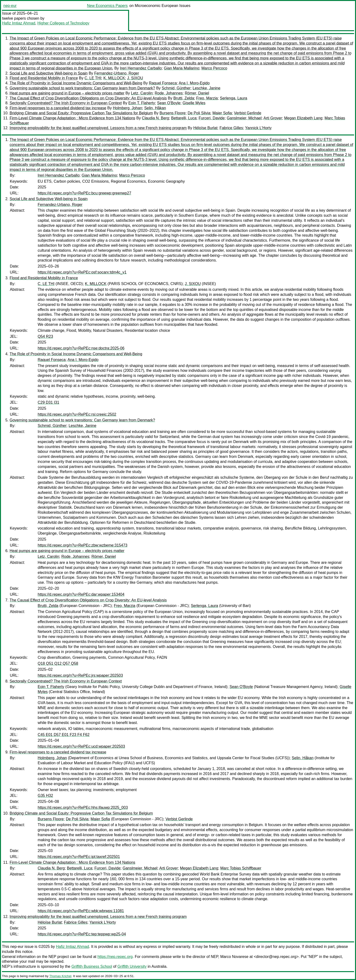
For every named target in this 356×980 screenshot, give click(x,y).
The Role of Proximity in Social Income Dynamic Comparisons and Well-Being (76, 83)
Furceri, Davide (212, 118)
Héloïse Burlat (205, 128)
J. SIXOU (135, 78)
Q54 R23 (45, 336)
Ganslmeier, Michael (244, 118)
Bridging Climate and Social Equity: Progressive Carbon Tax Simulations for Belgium (81, 113)
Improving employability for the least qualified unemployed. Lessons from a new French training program (98, 128)
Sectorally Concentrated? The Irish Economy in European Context (66, 103)
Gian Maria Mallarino (182, 68)
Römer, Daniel (197, 93)
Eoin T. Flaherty (142, 103)
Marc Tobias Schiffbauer (241, 868)
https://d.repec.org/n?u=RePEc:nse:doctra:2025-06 (81, 348)
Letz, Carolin (142, 93)
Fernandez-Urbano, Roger (117, 73)
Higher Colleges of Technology (63, 23)
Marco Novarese (234, 957)
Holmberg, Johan (127, 108)
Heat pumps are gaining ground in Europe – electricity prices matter (67, 93)
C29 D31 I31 (48, 402)
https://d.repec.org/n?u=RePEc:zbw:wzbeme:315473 (83, 545)
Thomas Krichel (60, 976)
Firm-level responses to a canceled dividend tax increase (58, 108)
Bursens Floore (173, 113)
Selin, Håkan (155, 108)
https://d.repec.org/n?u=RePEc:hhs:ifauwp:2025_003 (83, 808)
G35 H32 (45, 796)
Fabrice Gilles (231, 128)
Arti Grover (273, 118)
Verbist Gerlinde (248, 113)
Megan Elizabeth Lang (303, 118)
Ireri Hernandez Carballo (141, 68)
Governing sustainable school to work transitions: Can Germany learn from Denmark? (82, 88)
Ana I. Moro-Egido (194, 83)
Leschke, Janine (207, 88)
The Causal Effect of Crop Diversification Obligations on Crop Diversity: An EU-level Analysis (88, 98)
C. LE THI (93, 78)
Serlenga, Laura (234, 98)
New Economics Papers (107, 6)
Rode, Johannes (169, 93)
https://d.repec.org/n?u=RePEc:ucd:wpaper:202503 (81, 746)
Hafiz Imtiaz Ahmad (19, 23)
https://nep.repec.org (115, 957)
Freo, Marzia (207, 98)
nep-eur (10, 6)
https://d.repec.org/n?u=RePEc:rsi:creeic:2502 (77, 414)
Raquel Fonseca (163, 83)
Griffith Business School (92, 966)
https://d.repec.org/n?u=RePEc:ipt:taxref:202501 (79, 857)
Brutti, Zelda (184, 98)
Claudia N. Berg (155, 118)
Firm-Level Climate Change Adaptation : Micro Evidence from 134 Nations (72, 118)
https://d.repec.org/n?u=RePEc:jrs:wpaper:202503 (80, 675)
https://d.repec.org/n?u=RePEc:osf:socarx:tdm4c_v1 (82, 272)
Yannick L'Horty (258, 128)
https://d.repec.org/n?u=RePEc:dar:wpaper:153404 (81, 594)
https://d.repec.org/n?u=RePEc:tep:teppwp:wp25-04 (82, 934)
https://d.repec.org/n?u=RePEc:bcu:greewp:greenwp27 (84, 193)
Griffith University (132, 966)
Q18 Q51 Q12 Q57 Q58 (58, 663)
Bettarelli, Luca (184, 118)
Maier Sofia (222, 113)
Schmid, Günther (176, 88)
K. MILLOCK (114, 78)
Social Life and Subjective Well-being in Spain (49, 73)
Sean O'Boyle (169, 103)
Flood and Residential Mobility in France (44, 78)
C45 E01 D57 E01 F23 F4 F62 (64, 735)
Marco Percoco (214, 68)
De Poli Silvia (199, 113)
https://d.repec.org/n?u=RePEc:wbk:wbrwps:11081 (81, 911)
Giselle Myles (194, 103)
